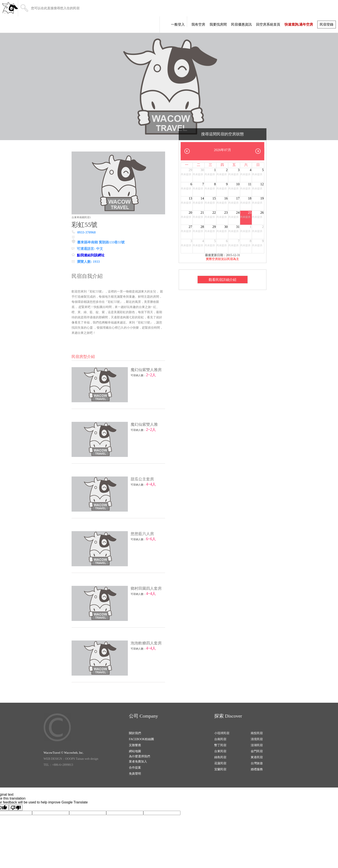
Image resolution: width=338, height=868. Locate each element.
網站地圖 (135, 751)
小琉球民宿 (222, 733)
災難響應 (135, 745)
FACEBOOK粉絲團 (141, 739)
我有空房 (198, 24)
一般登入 (178, 24)
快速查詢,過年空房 (299, 24)
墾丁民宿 (220, 745)
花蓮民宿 (220, 763)
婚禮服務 (257, 769)
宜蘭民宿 (220, 769)
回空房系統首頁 (268, 24)
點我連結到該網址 (91, 255)
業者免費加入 (138, 762)
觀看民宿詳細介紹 (222, 280)
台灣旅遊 (257, 763)
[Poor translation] (16, 808)
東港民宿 (257, 757)
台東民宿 (220, 751)
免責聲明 (135, 774)
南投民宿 (257, 733)
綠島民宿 (220, 757)
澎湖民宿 (257, 745)
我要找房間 (218, 24)
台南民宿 (220, 739)
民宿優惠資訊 (241, 24)
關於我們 (135, 733)
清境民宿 (257, 739)
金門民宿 (257, 751)
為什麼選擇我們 (139, 756)
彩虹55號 (84, 225)
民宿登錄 (327, 24)
